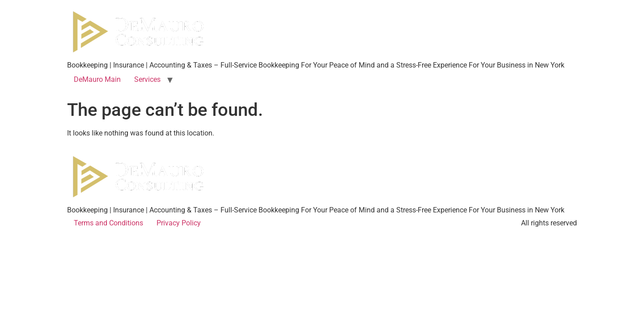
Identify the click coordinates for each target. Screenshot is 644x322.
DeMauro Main (97, 79)
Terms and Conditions (108, 223)
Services (147, 79)
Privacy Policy (179, 223)
